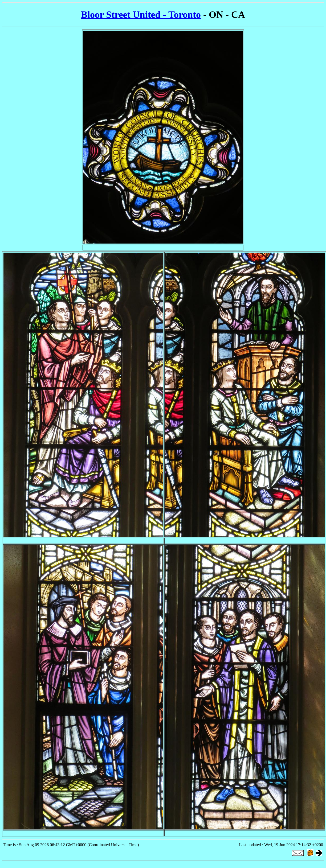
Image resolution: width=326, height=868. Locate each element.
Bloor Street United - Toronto (141, 15)
